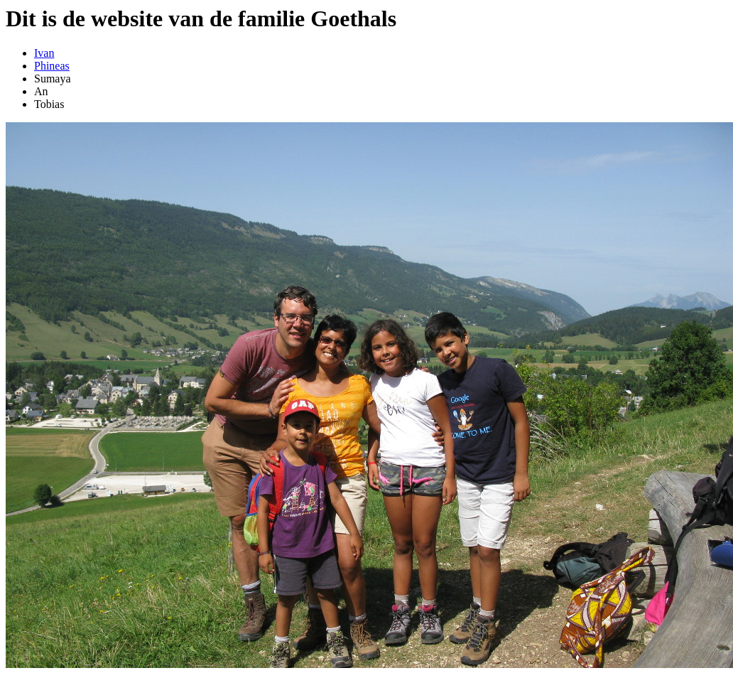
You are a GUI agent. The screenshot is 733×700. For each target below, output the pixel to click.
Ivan (44, 53)
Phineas (52, 66)
